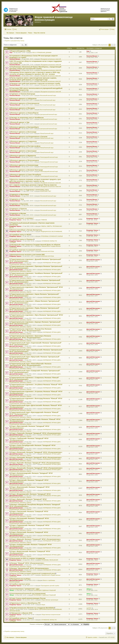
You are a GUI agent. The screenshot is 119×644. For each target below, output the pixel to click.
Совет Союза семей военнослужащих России (28, 598)
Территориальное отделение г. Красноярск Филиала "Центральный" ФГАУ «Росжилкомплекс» (30, 337)
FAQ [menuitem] (15, 29)
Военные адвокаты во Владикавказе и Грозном (29, 137)
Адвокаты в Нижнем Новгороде (23, 94)
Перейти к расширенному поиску (15, 41)
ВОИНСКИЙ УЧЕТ (46, 191)
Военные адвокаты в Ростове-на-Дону (26, 146)
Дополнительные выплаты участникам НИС (28, 255)
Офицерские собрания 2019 (22, 613)
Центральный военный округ (49, 114)
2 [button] (112, 45)
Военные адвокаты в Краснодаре (24, 151)
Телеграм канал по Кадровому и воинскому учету (30, 190)
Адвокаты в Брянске (19, 209)
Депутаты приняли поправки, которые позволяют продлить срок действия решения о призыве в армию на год (35, 180)
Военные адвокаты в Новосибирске (25, 113)
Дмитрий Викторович (16, 263)
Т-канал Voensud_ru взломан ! (22, 218)
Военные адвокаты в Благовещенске (25, 103)
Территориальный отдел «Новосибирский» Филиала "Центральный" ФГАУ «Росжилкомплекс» (30, 365)
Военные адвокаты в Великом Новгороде (27, 170)
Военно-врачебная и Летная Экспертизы (26, 230)
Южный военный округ (47, 133)
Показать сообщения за (41, 624)
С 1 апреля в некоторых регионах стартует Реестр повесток (34, 185)
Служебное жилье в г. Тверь (22, 618)
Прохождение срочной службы (50, 586)
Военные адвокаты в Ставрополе (24, 141)
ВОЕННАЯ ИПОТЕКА (47, 251)
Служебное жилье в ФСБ (21, 235)
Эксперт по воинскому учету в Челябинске (27, 118)
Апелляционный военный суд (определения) (28, 594)
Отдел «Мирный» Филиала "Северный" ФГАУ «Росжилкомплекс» (36, 539)
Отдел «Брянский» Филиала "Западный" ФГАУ (29, 499)
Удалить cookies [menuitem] (92, 637)
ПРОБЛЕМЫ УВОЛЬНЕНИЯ (50, 560)
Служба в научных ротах (21, 584)
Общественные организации (50, 600)
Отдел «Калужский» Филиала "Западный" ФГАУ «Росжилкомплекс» (37, 468)
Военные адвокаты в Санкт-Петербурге (26, 175)
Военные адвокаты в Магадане (23, 108)
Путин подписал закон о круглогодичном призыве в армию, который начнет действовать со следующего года (33, 79)
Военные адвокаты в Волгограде (24, 132)
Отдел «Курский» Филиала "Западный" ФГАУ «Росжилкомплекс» (36, 463)
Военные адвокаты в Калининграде (25, 165)
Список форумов (21, 637)
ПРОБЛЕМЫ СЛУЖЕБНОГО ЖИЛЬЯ (52, 236)
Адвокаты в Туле (17, 199)
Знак (11, 53)
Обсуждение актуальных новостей (51, 59)
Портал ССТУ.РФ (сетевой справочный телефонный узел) (33, 574)
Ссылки (9, 29)
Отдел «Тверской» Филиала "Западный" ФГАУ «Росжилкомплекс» (36, 433)
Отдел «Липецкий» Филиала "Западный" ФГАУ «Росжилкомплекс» (36, 458)
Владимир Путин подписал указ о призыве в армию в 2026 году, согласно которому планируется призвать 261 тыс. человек (35, 73)
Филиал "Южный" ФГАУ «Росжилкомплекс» (28, 563)
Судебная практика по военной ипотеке (26, 250)
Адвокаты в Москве (19, 213)
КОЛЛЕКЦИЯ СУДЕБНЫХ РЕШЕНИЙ (45, 590)
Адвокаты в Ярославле (20, 194)
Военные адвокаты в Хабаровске (24, 99)
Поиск (109, 19)
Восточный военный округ (48, 100)
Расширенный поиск (113, 19)
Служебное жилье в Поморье (22, 239)
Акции (43, 605)
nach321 (12, 609)
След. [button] (115, 45)
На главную (10, 637)
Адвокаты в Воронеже (20, 204)
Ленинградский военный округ (49, 157)
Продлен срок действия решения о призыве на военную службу (36, 84)
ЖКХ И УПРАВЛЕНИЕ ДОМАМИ (42, 53)
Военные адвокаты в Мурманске (23, 156)
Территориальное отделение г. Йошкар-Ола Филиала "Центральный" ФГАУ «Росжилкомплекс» (30, 330)
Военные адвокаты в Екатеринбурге (25, 127)
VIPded (12, 590)
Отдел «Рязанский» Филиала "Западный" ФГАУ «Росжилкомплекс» (37, 452)
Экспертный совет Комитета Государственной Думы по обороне (36, 245)
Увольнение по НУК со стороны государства (28, 558)
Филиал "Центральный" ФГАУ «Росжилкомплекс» (30, 568)
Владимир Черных (15, 220)
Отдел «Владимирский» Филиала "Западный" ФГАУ (31, 494)
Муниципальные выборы (21, 579)
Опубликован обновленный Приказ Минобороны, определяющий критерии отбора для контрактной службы (35, 68)
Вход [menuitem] (113, 29)
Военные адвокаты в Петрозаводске (25, 160)
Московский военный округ (48, 95)
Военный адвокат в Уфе (20, 122)
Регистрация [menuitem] (105, 29)
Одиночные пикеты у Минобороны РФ (26, 603)
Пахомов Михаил (15, 59)
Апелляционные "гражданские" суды (25, 589)
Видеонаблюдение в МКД (21, 51)
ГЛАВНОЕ (44, 220)
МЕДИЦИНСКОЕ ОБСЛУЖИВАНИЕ (51, 231)
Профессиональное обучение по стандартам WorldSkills (33, 608)
